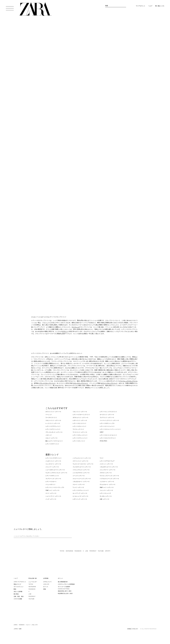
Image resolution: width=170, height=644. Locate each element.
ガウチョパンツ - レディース (80, 418)
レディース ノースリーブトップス (55, 487)
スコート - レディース (79, 484)
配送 (15, 589)
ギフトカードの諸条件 (64, 587)
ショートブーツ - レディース (53, 496)
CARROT (102, 432)
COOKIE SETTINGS (64, 589)
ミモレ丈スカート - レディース (81, 482)
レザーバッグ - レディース (80, 499)
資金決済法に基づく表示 (65, 591)
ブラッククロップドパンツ (47, 383)
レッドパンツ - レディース (53, 423)
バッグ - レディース (51, 499)
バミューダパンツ (50, 484)
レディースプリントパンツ (80, 438)
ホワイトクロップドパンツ (109, 383)
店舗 (44, 589)
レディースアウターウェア (107, 461)
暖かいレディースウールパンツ (54, 441)
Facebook (78, 551)
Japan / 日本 (18, 629)
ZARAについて (47, 582)
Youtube (101, 551)
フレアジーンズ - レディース (53, 479)
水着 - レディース (104, 499)
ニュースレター (33, 582)
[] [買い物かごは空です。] (160, 6)
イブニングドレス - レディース (81, 470)
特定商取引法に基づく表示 (65, 593)
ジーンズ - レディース (79, 476)
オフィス (46, 587)
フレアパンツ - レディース (107, 418)
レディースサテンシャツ (52, 476)
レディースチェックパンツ (80, 435)
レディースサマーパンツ (52, 444)
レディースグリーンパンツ (53, 429)
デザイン (65, 331)
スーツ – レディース (51, 493)
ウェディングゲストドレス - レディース (56, 473)
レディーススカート (51, 482)
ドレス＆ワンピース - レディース (82, 467)
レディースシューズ (105, 493)
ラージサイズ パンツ (51, 418)
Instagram (69, 551)
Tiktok (62, 551)
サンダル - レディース (106, 496)
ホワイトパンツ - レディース (53, 412)
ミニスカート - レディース (107, 482)
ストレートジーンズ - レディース (82, 479)
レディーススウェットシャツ (81, 490)
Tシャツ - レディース (78, 487)
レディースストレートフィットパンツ (110, 429)
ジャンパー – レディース (52, 467)
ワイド (102, 458)
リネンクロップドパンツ (80, 383)
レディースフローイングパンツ (81, 415)
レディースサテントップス (107, 423)
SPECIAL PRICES (103, 441)
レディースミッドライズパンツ (108, 412)
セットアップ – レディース (80, 493)
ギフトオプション (19, 587)
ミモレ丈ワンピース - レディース (109, 467)
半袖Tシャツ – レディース (52, 490)
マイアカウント (141, 6)
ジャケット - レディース (106, 464)
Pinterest (93, 551)
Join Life (46, 584)
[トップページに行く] (36, 9)
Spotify (108, 551)
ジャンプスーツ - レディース (108, 470)
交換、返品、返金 (19, 596)
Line (87, 551)
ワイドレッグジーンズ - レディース (109, 476)
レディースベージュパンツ (107, 426)
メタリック (49, 435)
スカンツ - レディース (51, 438)
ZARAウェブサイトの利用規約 (66, 584)
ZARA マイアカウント (20, 582)
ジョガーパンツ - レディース (53, 461)
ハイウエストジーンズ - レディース (109, 479)
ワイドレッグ (76, 327)
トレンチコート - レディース (53, 464)
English (135, 629)
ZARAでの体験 (18, 599)
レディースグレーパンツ (79, 426)
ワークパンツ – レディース (80, 432)
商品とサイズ (17, 584)
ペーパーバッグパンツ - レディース (109, 420)
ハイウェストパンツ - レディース (82, 458)
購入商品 (16, 594)
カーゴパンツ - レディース (107, 415)
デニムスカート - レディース (108, 484)
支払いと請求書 (18, 592)
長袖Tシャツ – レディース (107, 487)
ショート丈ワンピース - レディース (55, 470)
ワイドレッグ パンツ (78, 429)
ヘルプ (150, 6)
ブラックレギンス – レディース (54, 432)
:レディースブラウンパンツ (53, 426)
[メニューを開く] (10, 7)
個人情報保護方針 (63, 582)
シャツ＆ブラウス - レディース (81, 473)
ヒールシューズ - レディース (80, 496)
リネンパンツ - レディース (80, 412)
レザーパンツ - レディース (80, 420)
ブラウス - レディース (106, 473)
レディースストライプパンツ (108, 438)
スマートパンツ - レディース (80, 461)
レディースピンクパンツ (79, 423)
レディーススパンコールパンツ (108, 435)
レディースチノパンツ (79, 441)
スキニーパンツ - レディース (53, 420)
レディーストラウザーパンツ (53, 458)
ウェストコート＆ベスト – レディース (83, 464)
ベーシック (49, 415)
